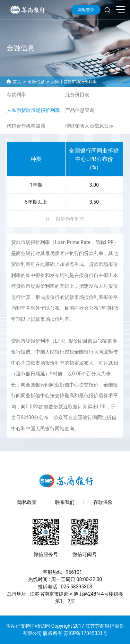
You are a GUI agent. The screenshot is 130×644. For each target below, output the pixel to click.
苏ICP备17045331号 (86, 633)
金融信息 (36, 82)
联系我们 (65, 502)
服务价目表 (77, 95)
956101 (74, 572)
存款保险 (103, 502)
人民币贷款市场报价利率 (74, 82)
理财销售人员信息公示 (89, 126)
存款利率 (16, 95)
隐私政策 (27, 502)
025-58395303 (76, 587)
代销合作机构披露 (26, 126)
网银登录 (86, 10)
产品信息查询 (80, 110)
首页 (17, 82)
